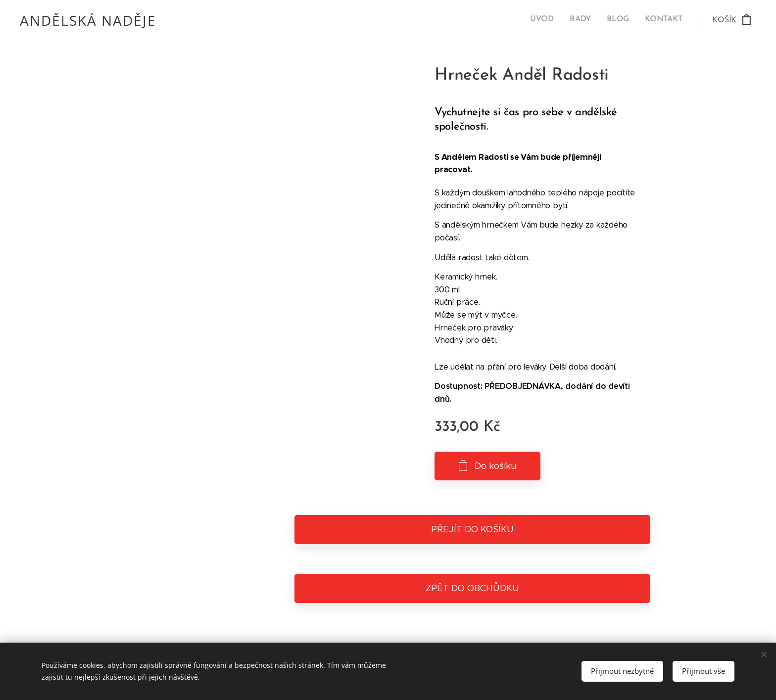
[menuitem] (637, 20)
